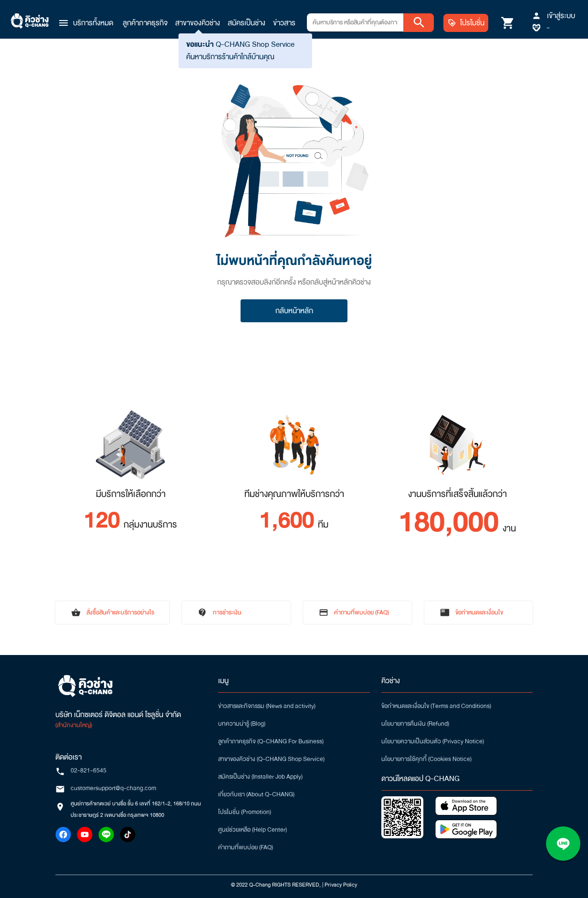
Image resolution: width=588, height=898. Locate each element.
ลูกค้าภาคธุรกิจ (145, 23)
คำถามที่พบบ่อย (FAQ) (246, 847)
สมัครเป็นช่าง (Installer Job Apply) (260, 777)
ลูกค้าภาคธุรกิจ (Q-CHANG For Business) (271, 741)
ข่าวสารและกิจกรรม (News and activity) (267, 706)
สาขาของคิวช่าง (198, 23)
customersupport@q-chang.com (113, 788)
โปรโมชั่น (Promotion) (245, 812)
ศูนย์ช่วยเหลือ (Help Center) (252, 830)
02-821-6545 (89, 771)
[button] (85, 23)
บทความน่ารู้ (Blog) (242, 724)
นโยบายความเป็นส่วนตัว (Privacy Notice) (433, 741)
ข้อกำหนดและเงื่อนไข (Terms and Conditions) (436, 706)
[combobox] (355, 22)
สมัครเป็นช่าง (247, 23)
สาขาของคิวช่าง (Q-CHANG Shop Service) (271, 759)
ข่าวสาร (284, 23)
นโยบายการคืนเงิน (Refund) (415, 724)
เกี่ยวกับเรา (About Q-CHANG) (256, 794)
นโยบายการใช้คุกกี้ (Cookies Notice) (426, 759)
